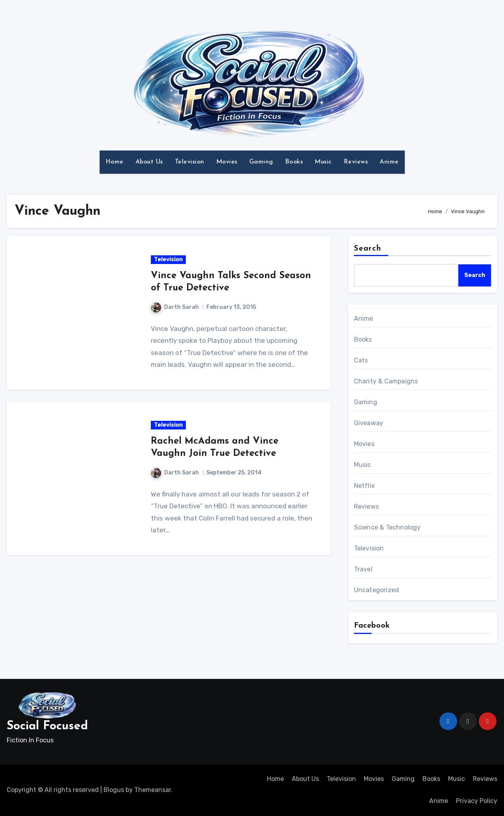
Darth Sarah (175, 307)
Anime (389, 162)
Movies (227, 162)
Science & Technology (387, 527)
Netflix (364, 486)
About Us (149, 162)
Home (115, 162)
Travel (363, 569)
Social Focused (47, 726)
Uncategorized (377, 590)
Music (323, 162)
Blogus (114, 790)
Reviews (356, 162)
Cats (361, 360)
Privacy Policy (477, 801)
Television (190, 162)
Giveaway (369, 423)
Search (368, 249)
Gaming (261, 162)
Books (294, 162)
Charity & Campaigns (386, 381)
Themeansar (153, 790)
